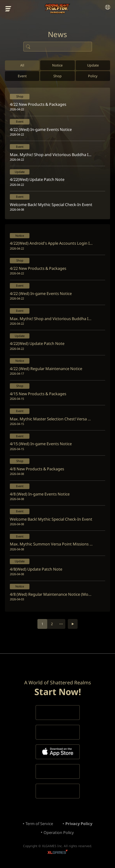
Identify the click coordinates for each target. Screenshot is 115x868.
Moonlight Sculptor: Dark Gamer (57, 9)
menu (8, 9)
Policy (93, 76)
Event (22, 76)
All (22, 65)
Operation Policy (59, 832)
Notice (57, 65)
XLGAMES (57, 853)
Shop (57, 76)
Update (93, 65)
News (57, 34)
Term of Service (39, 824)
